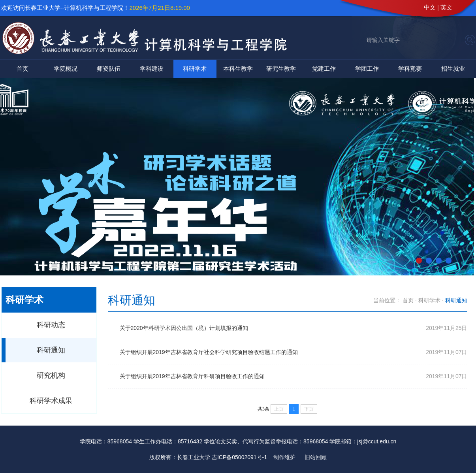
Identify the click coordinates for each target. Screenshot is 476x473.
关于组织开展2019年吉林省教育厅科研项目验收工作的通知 (192, 376)
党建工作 (324, 69)
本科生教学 (238, 69)
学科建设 (152, 69)
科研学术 (195, 69)
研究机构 (51, 375)
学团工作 (367, 69)
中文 (430, 7)
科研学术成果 (51, 401)
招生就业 (453, 69)
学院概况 (66, 69)
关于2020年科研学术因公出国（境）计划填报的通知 (184, 328)
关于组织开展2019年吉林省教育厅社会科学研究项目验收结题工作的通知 (209, 352)
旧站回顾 (316, 457)
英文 (446, 7)
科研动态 (51, 325)
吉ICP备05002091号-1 (239, 457)
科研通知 (51, 350)
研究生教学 (281, 69)
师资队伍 (109, 69)
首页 (23, 69)
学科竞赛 (410, 69)
